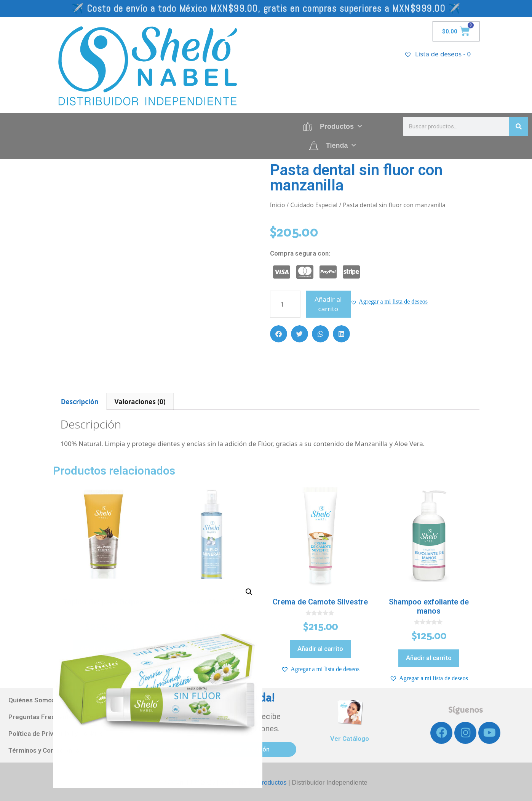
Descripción (80, 402)
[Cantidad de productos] (285, 304)
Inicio (278, 205)
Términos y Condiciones (44, 750)
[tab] (80, 401)
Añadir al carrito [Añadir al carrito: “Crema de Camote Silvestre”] (320, 649)
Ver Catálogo (350, 739)
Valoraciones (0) (140, 402)
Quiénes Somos (32, 700)
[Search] (519, 126)
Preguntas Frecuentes (42, 717)
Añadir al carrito (328, 304)
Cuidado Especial (314, 205)
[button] (389, 302)
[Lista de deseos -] (452, 54)
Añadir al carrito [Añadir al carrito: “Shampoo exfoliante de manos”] (429, 658)
